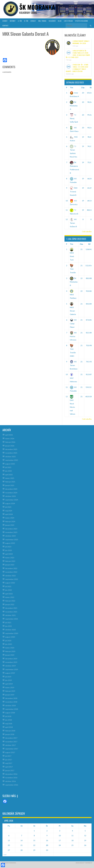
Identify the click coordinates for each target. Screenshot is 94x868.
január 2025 (10, 485)
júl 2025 (8, 467)
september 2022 (12, 579)
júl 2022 (8, 586)
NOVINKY (13, 21)
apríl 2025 (9, 475)
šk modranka (37, 7)
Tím (71, 87)
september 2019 (12, 669)
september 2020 (12, 633)
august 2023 (10, 543)
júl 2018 (8, 716)
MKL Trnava (42, 21)
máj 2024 (9, 511)
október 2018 (10, 706)
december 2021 (11, 608)
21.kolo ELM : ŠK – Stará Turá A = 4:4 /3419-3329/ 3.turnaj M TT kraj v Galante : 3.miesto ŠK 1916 (77, 68)
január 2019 (10, 695)
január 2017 (10, 770)
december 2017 (11, 738)
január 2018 (10, 734)
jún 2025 (9, 471)
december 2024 (11, 489)
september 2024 (12, 500)
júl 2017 (8, 756)
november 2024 (11, 493)
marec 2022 (10, 597)
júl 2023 (8, 547)
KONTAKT (5, 25)
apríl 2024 (9, 514)
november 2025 (11, 453)
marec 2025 (10, 478)
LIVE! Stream (68, 21)
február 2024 (10, 521)
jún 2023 (9, 550)
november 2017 (11, 742)
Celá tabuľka (87, 231)
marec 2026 (10, 438)
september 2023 (12, 540)
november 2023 (11, 532)
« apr (5, 854)
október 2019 (10, 666)
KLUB (60, 21)
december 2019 (11, 659)
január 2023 (10, 565)
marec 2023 (10, 558)
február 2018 (10, 731)
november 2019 (11, 662)
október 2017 (10, 745)
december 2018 (11, 698)
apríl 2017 (9, 767)
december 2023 (11, 529)
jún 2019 (9, 680)
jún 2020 (9, 644)
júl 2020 (8, 641)
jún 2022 (9, 590)
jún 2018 (9, 720)
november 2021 (11, 612)
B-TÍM (26, 21)
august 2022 (10, 583)
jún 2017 (9, 760)
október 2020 (10, 630)
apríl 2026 (9, 435)
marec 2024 (10, 518)
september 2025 (12, 460)
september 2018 (12, 709)
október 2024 (10, 496)
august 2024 (10, 503)
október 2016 (10, 781)
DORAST (33, 21)
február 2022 (10, 601)
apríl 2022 (9, 594)
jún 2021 (9, 626)
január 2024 (10, 525)
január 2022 (10, 604)
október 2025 (10, 457)
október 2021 (10, 615)
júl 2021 (8, 623)
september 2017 (12, 749)
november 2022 (11, 572)
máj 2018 (9, 724)
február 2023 (10, 561)
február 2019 (10, 691)
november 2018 (11, 702)
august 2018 (10, 713)
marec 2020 (10, 648)
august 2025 (10, 464)
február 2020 (10, 651)
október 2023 (10, 536)
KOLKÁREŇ (52, 21)
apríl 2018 (9, 727)
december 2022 (11, 568)
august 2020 (10, 637)
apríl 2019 (9, 684)
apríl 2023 (9, 554)
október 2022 (10, 576)
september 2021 (12, 619)
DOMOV (5, 21)
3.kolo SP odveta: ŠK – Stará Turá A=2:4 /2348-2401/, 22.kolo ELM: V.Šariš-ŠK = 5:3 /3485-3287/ (78, 54)
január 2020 (10, 655)
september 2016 (12, 785)
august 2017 (10, 752)
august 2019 (10, 673)
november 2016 (11, 778)
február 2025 (10, 482)
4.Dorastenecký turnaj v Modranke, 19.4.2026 (81, 42)
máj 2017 (9, 763)
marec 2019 (10, 687)
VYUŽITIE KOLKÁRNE (81, 21)
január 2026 (10, 446)
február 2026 (10, 442)
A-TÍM (20, 21)
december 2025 (11, 449)
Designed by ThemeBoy (84, 863)
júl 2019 (8, 677)
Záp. (83, 87)
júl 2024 (8, 507)
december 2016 (11, 774)
